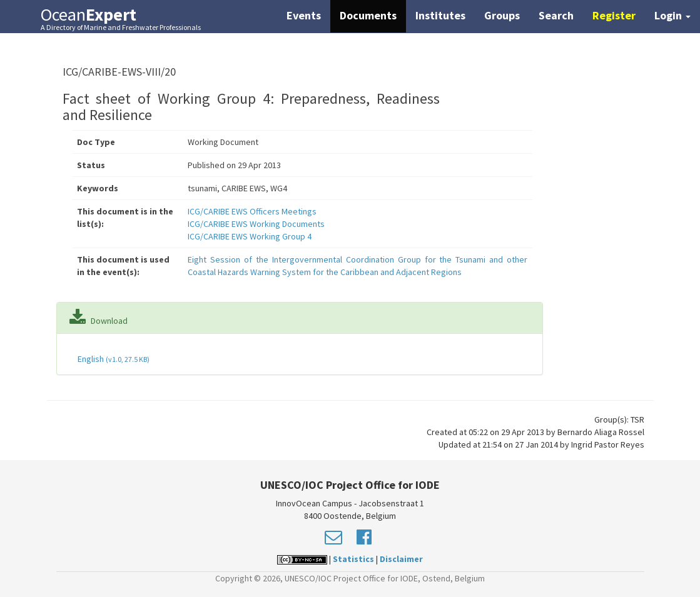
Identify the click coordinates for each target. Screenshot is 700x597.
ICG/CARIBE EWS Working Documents (256, 224)
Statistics (353, 559)
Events (304, 15)
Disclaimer (401, 559)
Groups (502, 15)
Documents (368, 15)
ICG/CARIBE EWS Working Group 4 (250, 236)
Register (614, 15)
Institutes (440, 15)
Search (556, 15)
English (113, 359)
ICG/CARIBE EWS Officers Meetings (252, 211)
